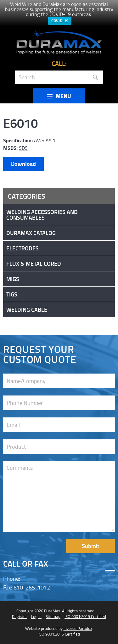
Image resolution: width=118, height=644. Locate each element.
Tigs (12, 294)
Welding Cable (27, 310)
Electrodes (22, 248)
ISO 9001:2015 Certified (85, 616)
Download (23, 164)
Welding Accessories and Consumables (42, 215)
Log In (36, 616)
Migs (13, 279)
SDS (23, 148)
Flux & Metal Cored (34, 264)
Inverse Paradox (78, 628)
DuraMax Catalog (31, 233)
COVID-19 (60, 21)
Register (20, 616)
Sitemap (53, 616)
